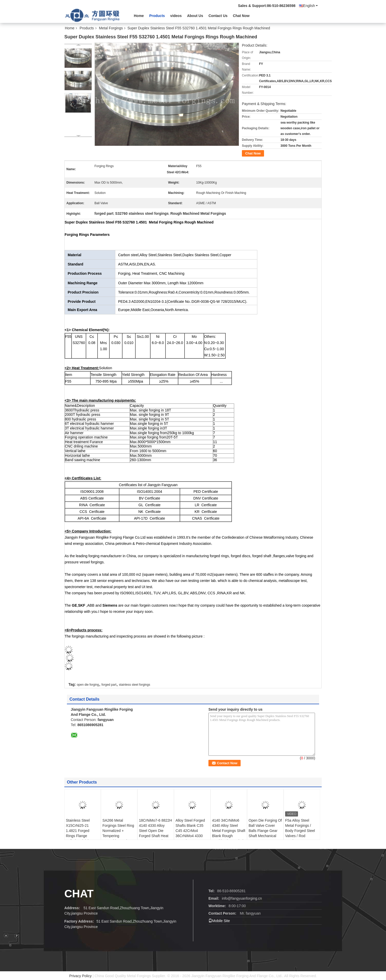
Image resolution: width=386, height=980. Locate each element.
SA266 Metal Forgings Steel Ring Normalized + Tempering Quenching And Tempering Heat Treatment (118, 836)
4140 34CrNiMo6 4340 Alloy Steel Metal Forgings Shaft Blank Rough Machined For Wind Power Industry (229, 833)
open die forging (88, 685)
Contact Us (218, 16)
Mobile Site (219, 921)
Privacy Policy (80, 976)
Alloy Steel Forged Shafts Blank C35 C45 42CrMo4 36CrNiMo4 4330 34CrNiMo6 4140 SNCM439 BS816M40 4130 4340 (190, 838)
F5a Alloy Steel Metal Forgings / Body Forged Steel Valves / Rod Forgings (300, 831)
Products (157, 16)
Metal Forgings (111, 28)
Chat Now (241, 16)
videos (176, 16)
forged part (109, 685)
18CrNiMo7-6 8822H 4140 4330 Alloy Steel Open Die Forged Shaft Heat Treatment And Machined (155, 833)
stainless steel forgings (134, 685)
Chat (79, 894)
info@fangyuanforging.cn (242, 898)
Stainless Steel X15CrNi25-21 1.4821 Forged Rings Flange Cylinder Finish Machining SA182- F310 (81, 836)
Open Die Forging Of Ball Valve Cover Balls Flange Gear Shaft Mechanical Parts (265, 831)
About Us (195, 16)
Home (139, 16)
